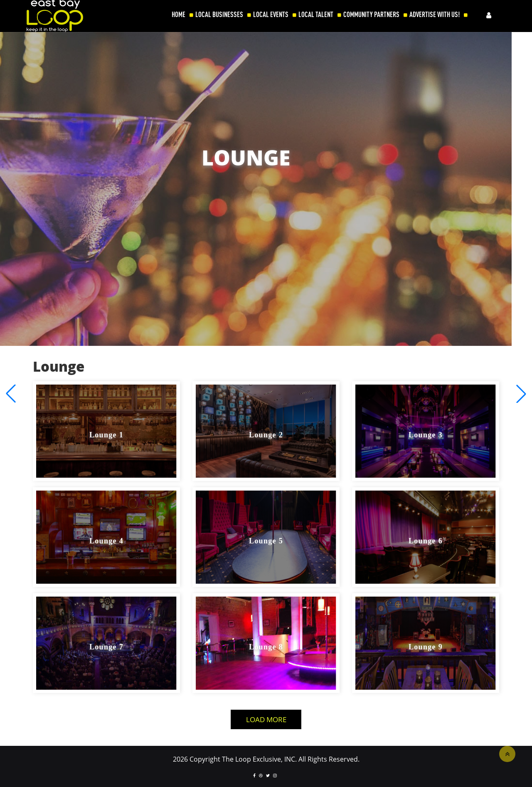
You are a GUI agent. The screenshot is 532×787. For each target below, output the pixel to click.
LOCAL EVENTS (271, 15)
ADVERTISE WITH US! (435, 15)
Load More (266, 719)
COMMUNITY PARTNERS (371, 15)
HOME (179, 15)
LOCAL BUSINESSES (219, 15)
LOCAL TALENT (316, 15)
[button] (521, 394)
